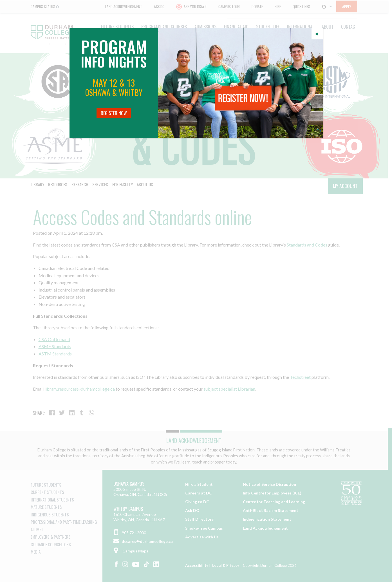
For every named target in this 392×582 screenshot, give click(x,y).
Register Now (114, 113)
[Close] (317, 34)
